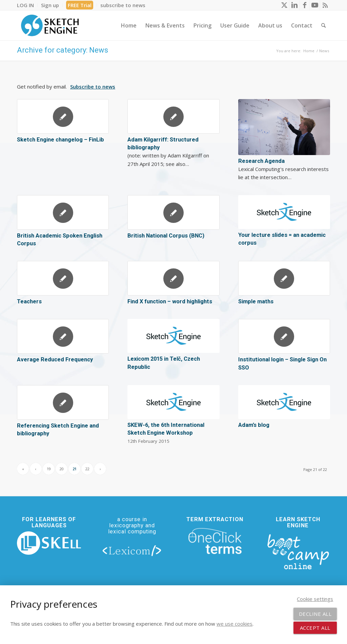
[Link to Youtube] (315, 5)
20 (62, 469)
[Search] (323, 25)
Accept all (315, 628)
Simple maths (256, 301)
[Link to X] (284, 5)
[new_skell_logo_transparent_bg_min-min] (49, 543)
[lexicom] (132, 550)
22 (87, 469)
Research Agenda (261, 161)
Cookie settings (315, 599)
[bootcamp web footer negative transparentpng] (298, 551)
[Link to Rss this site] (325, 5)
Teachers (29, 301)
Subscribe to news (93, 87)
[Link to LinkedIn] (294, 5)
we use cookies (234, 624)
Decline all (315, 614)
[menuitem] (27, 5)
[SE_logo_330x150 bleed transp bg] (50, 25)
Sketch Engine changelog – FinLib (60, 140)
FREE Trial (80, 5)
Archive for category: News (63, 50)
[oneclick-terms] (215, 541)
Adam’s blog (254, 425)
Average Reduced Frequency (55, 359)
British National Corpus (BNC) (166, 236)
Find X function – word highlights (170, 301)
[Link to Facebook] (304, 5)
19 (49, 469)
